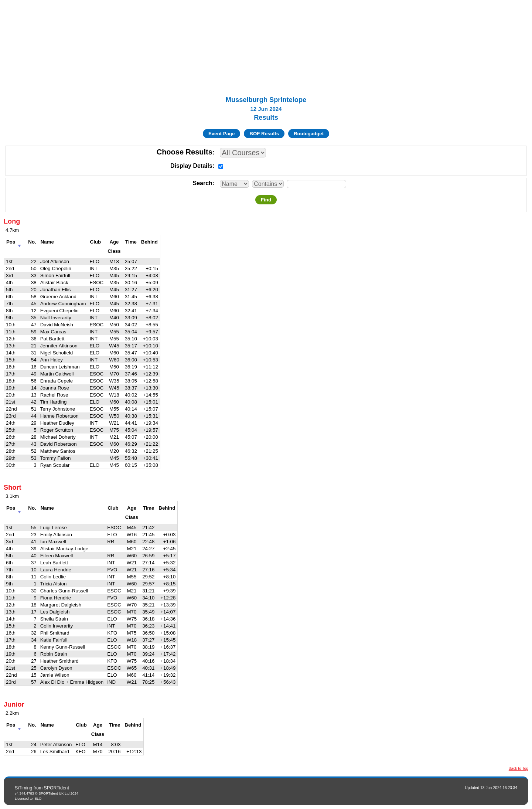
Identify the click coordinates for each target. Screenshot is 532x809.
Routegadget (309, 134)
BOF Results (264, 134)
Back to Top (519, 769)
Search (202, 183)
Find (266, 200)
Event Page (222, 134)
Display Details (191, 166)
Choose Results (185, 152)
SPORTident (57, 788)
